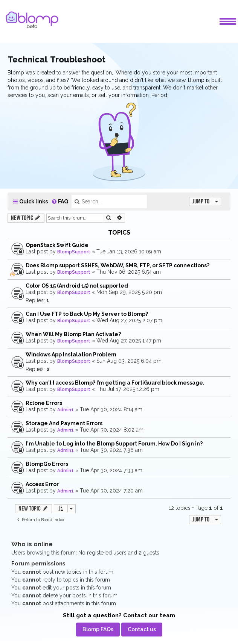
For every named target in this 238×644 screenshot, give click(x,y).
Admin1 (66, 410)
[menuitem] (60, 202)
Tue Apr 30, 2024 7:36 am (111, 450)
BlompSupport (74, 252)
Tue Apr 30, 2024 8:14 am (111, 409)
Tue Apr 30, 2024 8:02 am (112, 430)
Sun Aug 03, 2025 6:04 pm (129, 361)
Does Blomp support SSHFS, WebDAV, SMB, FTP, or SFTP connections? (117, 265)
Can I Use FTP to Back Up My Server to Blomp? (87, 314)
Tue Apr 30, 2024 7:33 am (111, 470)
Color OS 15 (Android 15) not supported (77, 286)
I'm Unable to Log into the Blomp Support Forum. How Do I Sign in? (114, 444)
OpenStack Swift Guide (57, 245)
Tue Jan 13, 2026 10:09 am (129, 252)
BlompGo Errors (47, 464)
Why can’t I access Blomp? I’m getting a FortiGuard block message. (115, 383)
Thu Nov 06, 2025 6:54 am (129, 272)
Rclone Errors (44, 403)
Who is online (32, 544)
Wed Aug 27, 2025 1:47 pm (129, 341)
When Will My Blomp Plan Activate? (73, 334)
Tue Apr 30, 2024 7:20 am (111, 491)
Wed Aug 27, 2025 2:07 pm (129, 320)
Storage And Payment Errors (64, 423)
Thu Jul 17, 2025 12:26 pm (128, 389)
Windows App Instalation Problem (71, 355)
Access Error (42, 484)
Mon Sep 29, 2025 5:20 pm (129, 292)
